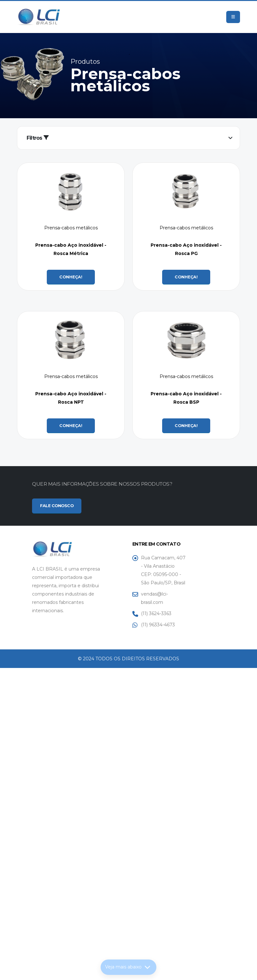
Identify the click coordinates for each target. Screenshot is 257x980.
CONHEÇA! (71, 277)
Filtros (37, 138)
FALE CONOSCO (57, 506)
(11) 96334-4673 (158, 625)
